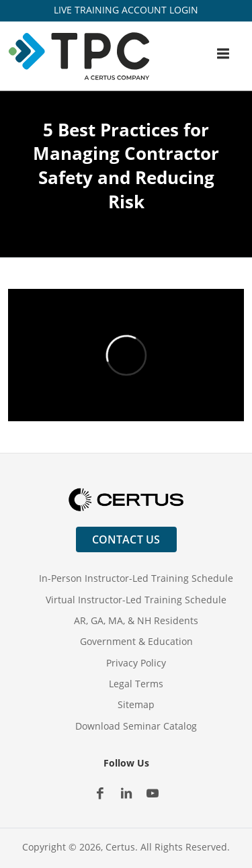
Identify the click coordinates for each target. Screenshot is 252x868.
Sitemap (136, 704)
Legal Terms (136, 684)
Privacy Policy (136, 663)
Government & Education (136, 641)
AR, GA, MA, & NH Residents (136, 620)
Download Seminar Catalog (136, 726)
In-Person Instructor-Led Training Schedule (136, 578)
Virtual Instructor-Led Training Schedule (136, 600)
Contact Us (126, 539)
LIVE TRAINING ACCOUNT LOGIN (126, 10)
